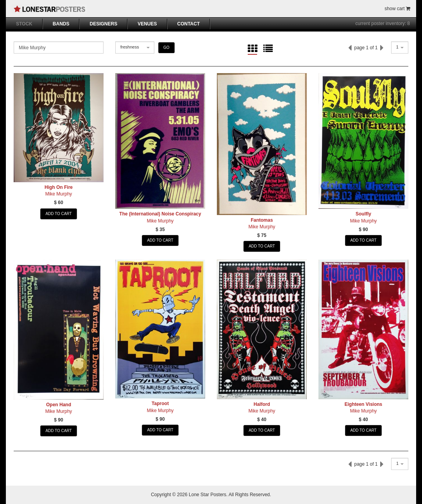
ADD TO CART (58, 214)
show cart (397, 9)
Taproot (160, 404)
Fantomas (262, 220)
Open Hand (59, 405)
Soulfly (363, 214)
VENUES (147, 24)
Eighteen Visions (363, 404)
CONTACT (189, 24)
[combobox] (135, 48)
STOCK (24, 24)
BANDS (61, 24)
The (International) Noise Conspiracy (160, 214)
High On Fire (59, 187)
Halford (262, 404)
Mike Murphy (59, 194)
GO (166, 48)
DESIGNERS (103, 24)
